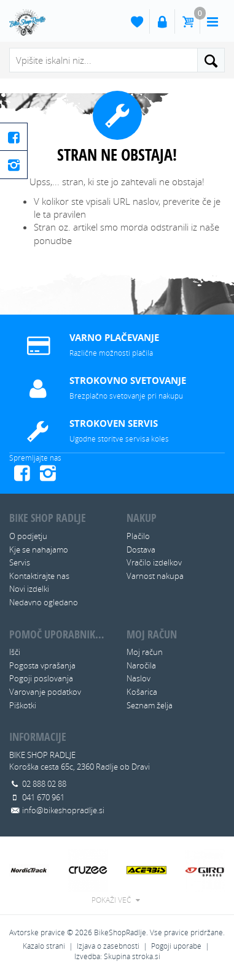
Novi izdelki (29, 589)
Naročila (141, 665)
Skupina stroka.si (132, 956)
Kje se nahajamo (39, 549)
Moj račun (145, 652)
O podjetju (28, 536)
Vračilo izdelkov (154, 562)
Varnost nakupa (155, 576)
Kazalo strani (44, 946)
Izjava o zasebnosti (108, 946)
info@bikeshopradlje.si (63, 810)
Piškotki (23, 705)
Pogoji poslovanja (41, 678)
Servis (20, 562)
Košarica (142, 692)
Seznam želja (150, 705)
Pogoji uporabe (176, 946)
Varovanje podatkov (45, 692)
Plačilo (138, 536)
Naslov (138, 678)
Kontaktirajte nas (39, 576)
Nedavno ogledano (44, 602)
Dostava (141, 549)
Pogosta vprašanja (42, 665)
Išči (15, 652)
